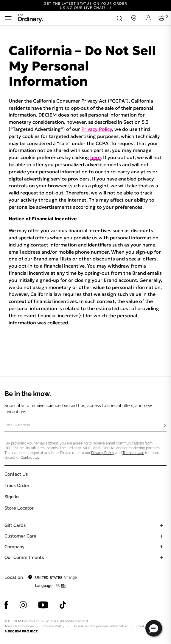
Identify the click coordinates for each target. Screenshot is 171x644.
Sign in (12, 497)
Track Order (17, 486)
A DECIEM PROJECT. (21, 631)
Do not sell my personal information (100, 626)
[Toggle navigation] (8, 18)
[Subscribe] (165, 426)
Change (70, 577)
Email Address (17, 425)
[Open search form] (119, 18)
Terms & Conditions (19, 626)
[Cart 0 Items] (162, 18)
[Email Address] (85, 426)
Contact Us (30, 458)
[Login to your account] (148, 18)
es (57, 586)
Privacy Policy (97, 129)
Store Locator (19, 508)
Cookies (143, 626)
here (95, 157)
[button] (154, 628)
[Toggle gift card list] (161, 525)
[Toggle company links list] (161, 547)
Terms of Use (133, 453)
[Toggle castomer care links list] (161, 536)
